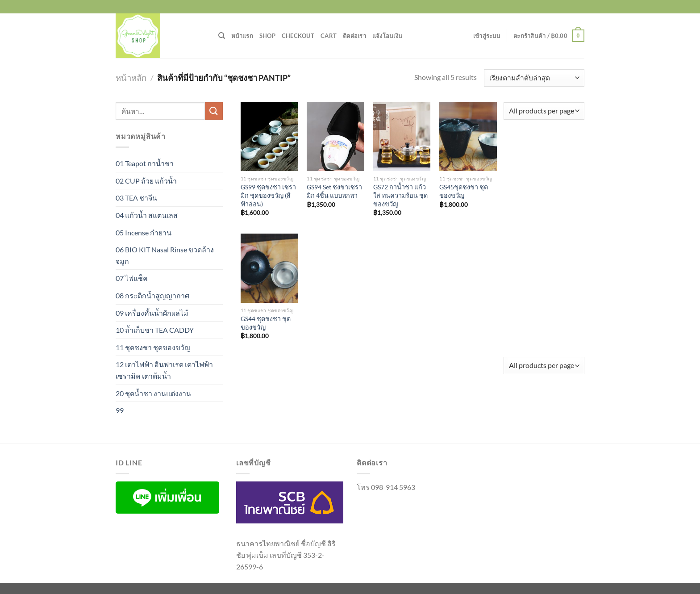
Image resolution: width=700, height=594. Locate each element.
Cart (329, 36)
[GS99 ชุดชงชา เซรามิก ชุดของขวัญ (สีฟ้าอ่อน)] (269, 137)
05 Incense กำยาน (144, 232)
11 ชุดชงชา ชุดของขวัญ (153, 347)
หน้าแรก (242, 36)
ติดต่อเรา (354, 36)
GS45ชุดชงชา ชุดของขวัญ (464, 191)
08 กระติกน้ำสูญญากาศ (152, 295)
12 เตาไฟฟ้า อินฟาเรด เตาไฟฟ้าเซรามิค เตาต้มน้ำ (164, 370)
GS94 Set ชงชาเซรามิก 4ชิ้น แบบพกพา (334, 191)
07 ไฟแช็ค (132, 278)
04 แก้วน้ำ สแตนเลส (147, 215)
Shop (267, 36)
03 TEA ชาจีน (136, 198)
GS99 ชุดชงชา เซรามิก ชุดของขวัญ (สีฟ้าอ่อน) (268, 195)
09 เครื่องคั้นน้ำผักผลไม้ (152, 313)
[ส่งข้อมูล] (214, 111)
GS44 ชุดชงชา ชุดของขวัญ (266, 323)
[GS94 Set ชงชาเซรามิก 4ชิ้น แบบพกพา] (335, 137)
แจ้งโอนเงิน (387, 36)
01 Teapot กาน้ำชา (145, 163)
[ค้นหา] (222, 36)
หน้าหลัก (131, 78)
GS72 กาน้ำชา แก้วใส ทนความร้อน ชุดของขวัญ (400, 195)
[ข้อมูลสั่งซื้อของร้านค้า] (534, 78)
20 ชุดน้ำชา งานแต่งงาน (153, 393)
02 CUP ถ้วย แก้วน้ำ (146, 181)
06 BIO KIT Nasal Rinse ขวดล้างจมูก (165, 255)
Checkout (298, 36)
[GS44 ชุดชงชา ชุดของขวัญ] (269, 268)
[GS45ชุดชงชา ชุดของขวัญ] (468, 137)
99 (120, 410)
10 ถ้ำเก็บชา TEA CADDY (155, 330)
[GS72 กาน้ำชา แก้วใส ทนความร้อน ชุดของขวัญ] (402, 137)
